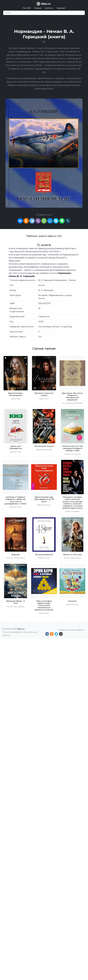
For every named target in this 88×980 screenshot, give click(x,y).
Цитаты (49, 8)
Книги (42, 298)
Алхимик (72, 601)
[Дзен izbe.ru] (61, 634)
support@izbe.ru (78, 630)
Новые (38, 8)
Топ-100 (27, 8)
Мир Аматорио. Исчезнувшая (16, 394)
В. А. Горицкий (46, 290)
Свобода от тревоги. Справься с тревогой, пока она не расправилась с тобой (16, 500)
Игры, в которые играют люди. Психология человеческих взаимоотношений (44, 605)
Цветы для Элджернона (16, 447)
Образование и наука (60, 295)
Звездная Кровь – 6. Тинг (16, 602)
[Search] (44, 13)
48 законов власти (44, 555)
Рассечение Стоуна (44, 446)
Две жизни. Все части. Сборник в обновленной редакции (72, 397)
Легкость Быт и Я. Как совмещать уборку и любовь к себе (72, 448)
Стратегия (44, 317)
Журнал (61, 8)
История (43, 295)
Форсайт (16, 555)
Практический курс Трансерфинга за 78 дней (44, 499)
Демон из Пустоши (72, 555)
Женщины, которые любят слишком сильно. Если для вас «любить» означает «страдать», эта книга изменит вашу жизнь (72, 503)
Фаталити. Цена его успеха (44, 394)
